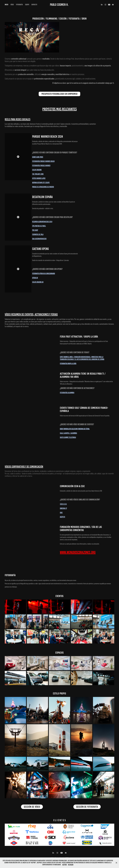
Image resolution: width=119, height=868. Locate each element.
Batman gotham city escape (41, 182)
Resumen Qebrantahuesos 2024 (42, 222)
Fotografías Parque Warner (41, 165)
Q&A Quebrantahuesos (39, 239)
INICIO (6, 5)
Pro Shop (35, 230)
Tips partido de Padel (39, 226)
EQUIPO (27, 5)
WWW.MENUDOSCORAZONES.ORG (78, 552)
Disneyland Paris (38, 157)
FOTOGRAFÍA (19, 5)
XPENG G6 (35, 278)
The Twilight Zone (38, 174)
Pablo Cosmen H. (59, 5)
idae (61, 513)
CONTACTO (34, 5)
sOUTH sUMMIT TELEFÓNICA (68, 437)
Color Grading (37, 170)
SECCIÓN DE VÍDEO (32, 807)
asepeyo (62, 517)
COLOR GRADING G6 (38, 282)
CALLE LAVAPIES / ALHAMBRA (68, 433)
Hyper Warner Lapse (39, 178)
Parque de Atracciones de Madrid (43, 187)
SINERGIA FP (63, 508)
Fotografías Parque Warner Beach (43, 161)
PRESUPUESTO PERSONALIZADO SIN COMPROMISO (59, 94)
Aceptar (65, 865)
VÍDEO (12, 5)
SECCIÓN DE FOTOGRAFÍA (87, 807)
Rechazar (71, 865)
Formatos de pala (38, 234)
